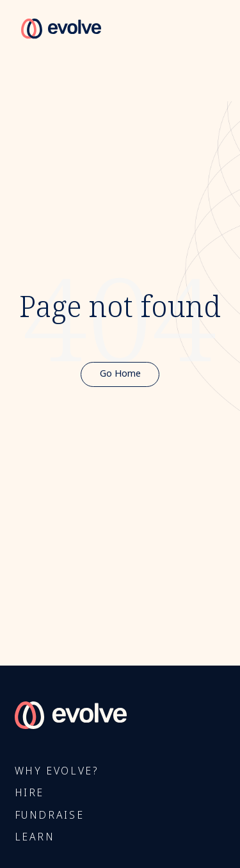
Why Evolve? (57, 772)
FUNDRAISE (50, 816)
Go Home (120, 374)
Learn (35, 838)
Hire (30, 793)
